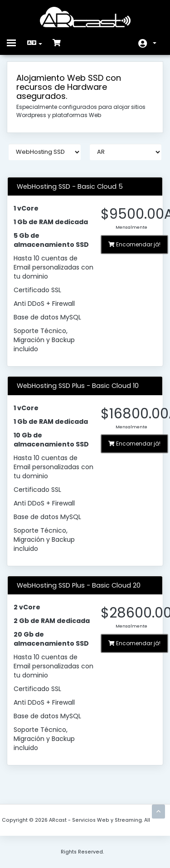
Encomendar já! (134, 244)
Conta (155, 43)
